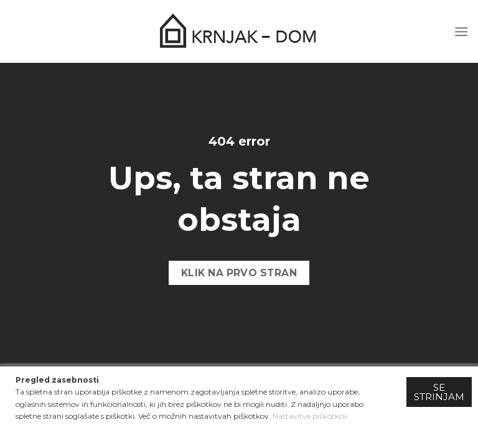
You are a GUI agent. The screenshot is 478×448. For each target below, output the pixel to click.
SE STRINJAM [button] (439, 392)
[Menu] (461, 31)
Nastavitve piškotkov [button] (310, 416)
